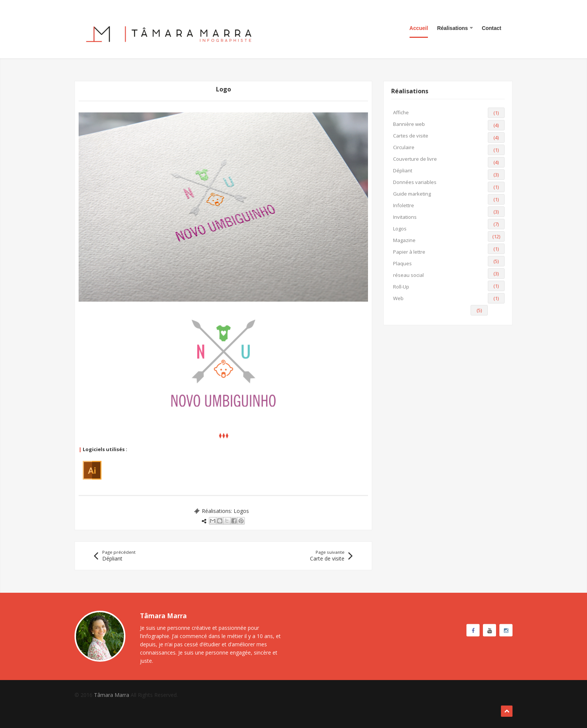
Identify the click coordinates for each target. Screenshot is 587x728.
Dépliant (403, 170)
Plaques (402, 263)
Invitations (405, 217)
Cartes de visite (411, 136)
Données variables (415, 182)
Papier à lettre (409, 252)
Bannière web (409, 124)
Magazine (404, 240)
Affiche (401, 112)
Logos (241, 511)
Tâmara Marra (112, 695)
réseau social (408, 275)
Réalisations (455, 28)
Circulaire (404, 147)
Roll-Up (401, 287)
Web (398, 298)
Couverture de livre (415, 159)
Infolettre (404, 205)
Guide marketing (412, 194)
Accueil (419, 28)
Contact (492, 28)
